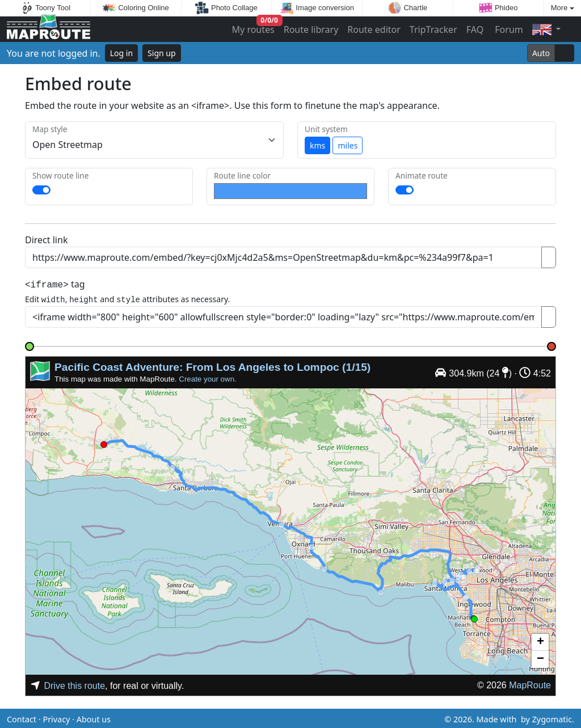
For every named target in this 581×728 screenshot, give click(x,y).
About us (94, 718)
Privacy (56, 718)
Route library (311, 29)
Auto (541, 53)
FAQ (475, 29)
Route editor (374, 29)
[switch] (41, 190)
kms (317, 145)
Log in (121, 53)
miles (348, 145)
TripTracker (433, 29)
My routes (254, 27)
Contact (22, 718)
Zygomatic (552, 718)
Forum (508, 29)
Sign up (161, 53)
